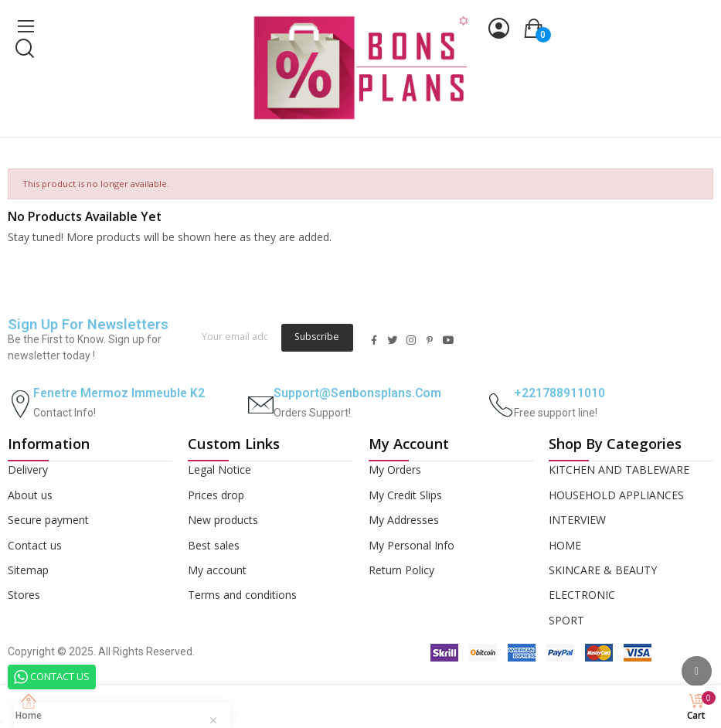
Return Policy (401, 570)
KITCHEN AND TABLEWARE (619, 469)
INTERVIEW (577, 520)
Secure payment (48, 520)
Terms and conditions (242, 595)
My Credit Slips (405, 495)
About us (30, 495)
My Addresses (404, 520)
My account (217, 570)
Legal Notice (219, 469)
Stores (24, 595)
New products (223, 520)
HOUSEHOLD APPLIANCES (616, 495)
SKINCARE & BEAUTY (603, 570)
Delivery (28, 469)
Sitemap (28, 570)
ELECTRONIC (582, 595)
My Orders (395, 469)
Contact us (35, 545)
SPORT (566, 620)
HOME (565, 545)
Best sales (214, 545)
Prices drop (216, 495)
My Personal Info (412, 545)
